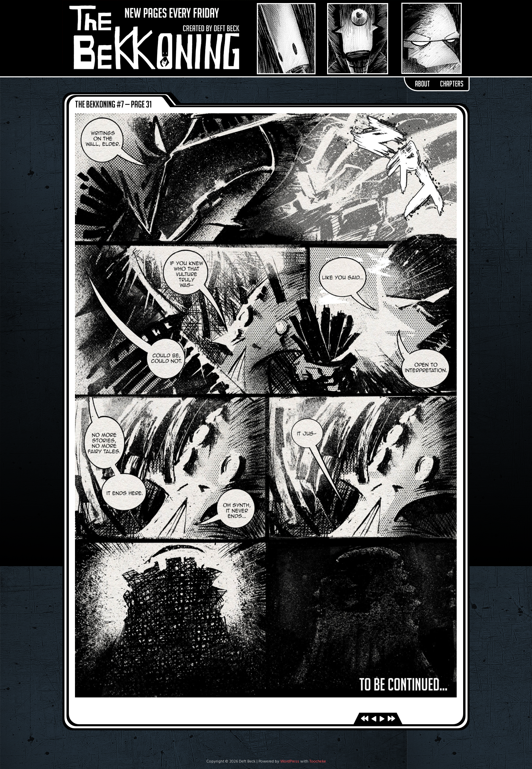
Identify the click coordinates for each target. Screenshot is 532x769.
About (422, 84)
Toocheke (318, 762)
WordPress (290, 762)
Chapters (452, 84)
